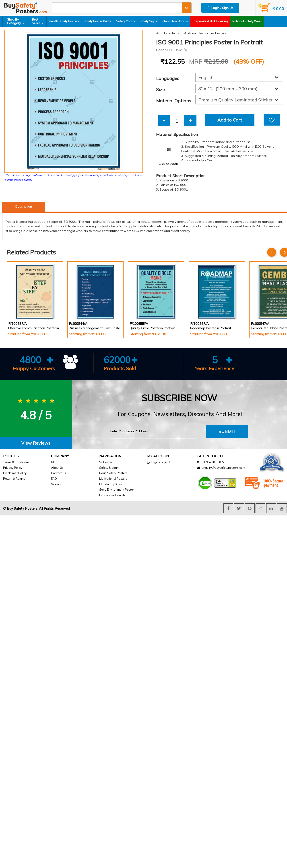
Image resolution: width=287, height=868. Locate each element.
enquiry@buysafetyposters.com (223, 468)
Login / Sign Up (220, 8)
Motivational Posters (113, 479)
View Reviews (36, 443)
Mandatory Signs (111, 484)
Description (24, 206)
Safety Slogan (109, 468)
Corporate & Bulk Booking (210, 21)
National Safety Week (247, 21)
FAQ (54, 479)
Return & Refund (14, 479)
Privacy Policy (13, 468)
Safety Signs (148, 21)
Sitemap (57, 484)
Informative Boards (175, 21)
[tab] (36, 443)
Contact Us (59, 473)
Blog (54, 462)
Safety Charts (126, 21)
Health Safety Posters (64, 21)
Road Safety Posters (113, 473)
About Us (57, 468)
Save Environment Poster (117, 490)
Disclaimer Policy (15, 473)
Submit (227, 431)
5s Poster (106, 462)
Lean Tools (171, 33)
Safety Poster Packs (98, 21)
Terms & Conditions (16, 462)
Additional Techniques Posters (205, 33)
